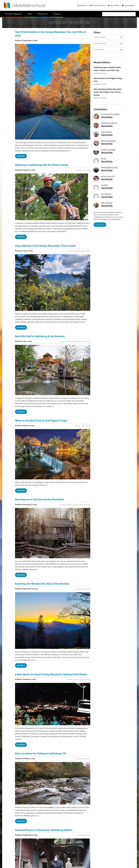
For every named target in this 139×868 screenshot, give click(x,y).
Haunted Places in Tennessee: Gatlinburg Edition (44, 830)
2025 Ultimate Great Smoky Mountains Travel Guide (45, 246)
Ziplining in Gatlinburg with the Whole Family (42, 165)
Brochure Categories (13, 14)
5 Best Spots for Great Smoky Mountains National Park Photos (51, 674)
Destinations (82, 5)
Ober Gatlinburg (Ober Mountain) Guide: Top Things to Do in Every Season (108, 92)
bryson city (87, 589)
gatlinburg (87, 170)
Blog (30, 14)
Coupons (57, 14)
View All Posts (107, 117)
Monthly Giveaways (98, 5)
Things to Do (42, 14)
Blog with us (100, 225)
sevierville (87, 341)
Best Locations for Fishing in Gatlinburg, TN (40, 753)
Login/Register (128, 5)
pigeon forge (86, 251)
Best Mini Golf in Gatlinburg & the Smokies (40, 336)
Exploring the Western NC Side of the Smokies (42, 584)
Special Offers (114, 5)
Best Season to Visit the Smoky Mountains (40, 499)
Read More (21, 156)
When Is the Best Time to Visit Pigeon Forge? (41, 421)
